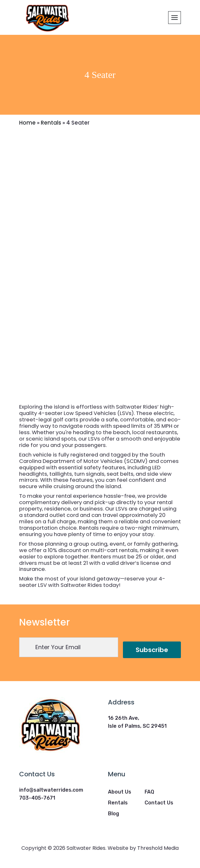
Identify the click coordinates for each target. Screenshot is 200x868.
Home (27, 123)
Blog (114, 814)
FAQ (149, 792)
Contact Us (159, 803)
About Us (120, 792)
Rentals (51, 123)
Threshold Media (158, 848)
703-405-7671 (37, 798)
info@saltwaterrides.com (51, 790)
